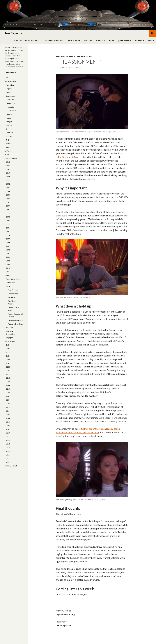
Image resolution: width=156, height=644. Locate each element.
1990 (8, 206)
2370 (8, 433)
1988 (8, 199)
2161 (8, 363)
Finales (8, 78)
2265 (8, 382)
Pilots (7, 155)
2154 (8, 356)
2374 (8, 447)
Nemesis (11, 297)
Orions (9, 125)
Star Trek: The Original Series (27, 40)
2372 (8, 440)
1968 (8, 173)
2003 (8, 253)
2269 (8, 396)
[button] (92, 101)
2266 (8, 385)
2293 (8, 407)
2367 (8, 422)
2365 (8, 415)
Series (7, 275)
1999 (8, 239)
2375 (8, 451)
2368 (8, 425)
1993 (8, 217)
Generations (13, 294)
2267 (8, 389)
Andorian (10, 85)
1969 (8, 177)
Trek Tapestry (13, 33)
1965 (8, 162)
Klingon (9, 122)
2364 (8, 411)
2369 (8, 429)
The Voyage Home (15, 320)
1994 (8, 220)
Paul (80, 67)
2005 (8, 261)
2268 (8, 393)
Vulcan (9, 144)
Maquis (11, 107)
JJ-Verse (8, 151)
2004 (8, 257)
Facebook (140, 40)
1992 (8, 213)
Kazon (9, 118)
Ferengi (9, 114)
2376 (8, 455)
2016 (8, 272)
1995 (8, 224)
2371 (8, 436)
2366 (8, 418)
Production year (11, 158)
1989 (8, 202)
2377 (8, 458)
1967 (8, 169)
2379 (8, 462)
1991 (8, 210)
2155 (8, 360)
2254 (8, 371)
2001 (8, 246)
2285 (8, 404)
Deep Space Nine (74, 40)
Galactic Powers (11, 81)
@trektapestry (125, 40)
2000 (8, 242)
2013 (8, 268)
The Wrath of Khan (15, 324)
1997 (8, 231)
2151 (8, 345)
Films (112, 40)
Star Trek (10, 328)
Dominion (10, 100)
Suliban (9, 136)
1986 (8, 191)
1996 (58, 56)
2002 (8, 250)
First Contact (13, 290)
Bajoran (70, 56)
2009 (8, 264)
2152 (8, 349)
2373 (63, 56)
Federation (11, 103)
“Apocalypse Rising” (92, 612)
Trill (8, 140)
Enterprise (101, 40)
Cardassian (11, 96)
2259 (8, 374)
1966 (8, 166)
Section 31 (12, 111)
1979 (8, 180)
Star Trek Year (10, 341)
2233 (8, 367)
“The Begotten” (92, 623)
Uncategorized (11, 466)
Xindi (8, 147)
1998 (8, 235)
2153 (8, 352)
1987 (8, 195)
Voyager (88, 40)
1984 (8, 188)
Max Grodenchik (65, 157)
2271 (8, 400)
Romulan (10, 133)
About (151, 40)
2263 (8, 378)
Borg (8, 92)
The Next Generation (54, 40)
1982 (8, 184)
